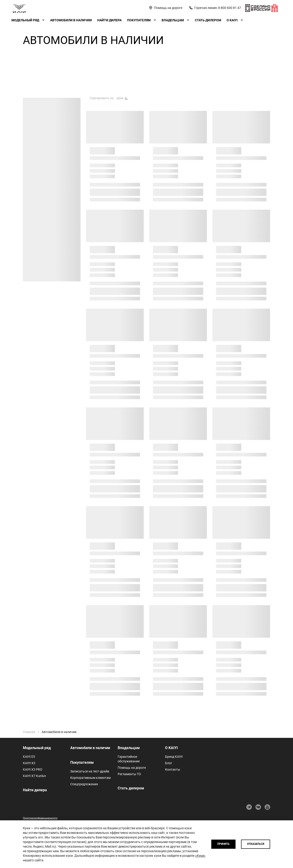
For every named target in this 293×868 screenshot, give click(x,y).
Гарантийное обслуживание (129, 759)
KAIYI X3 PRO (33, 769)
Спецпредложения (84, 784)
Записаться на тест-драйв (90, 771)
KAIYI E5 (29, 757)
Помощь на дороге (132, 768)
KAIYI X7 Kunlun (34, 776)
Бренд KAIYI (174, 757)
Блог (169, 763)
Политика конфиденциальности (40, 818)
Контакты (173, 769)
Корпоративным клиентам (90, 778)
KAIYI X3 (29, 763)
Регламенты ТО (129, 774)
